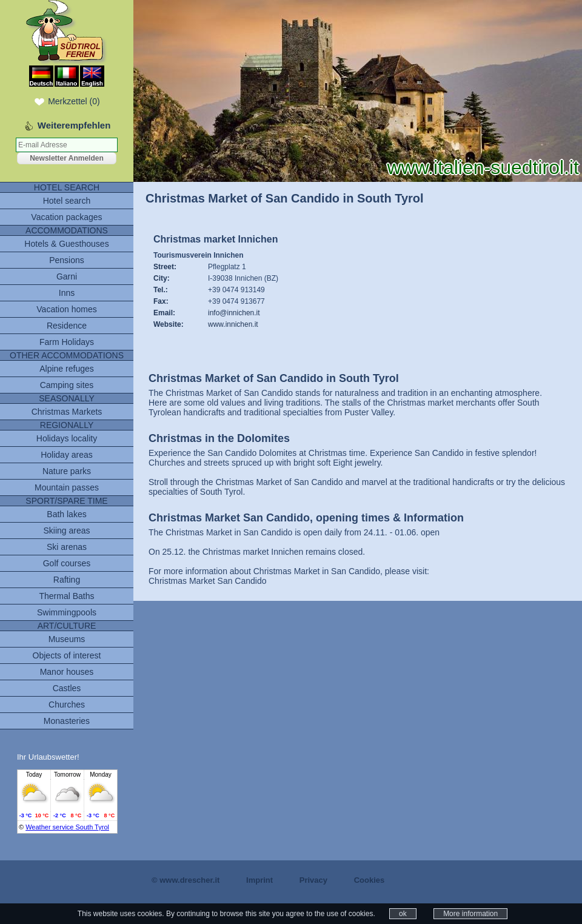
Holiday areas (67, 455)
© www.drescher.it (186, 880)
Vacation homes (66, 309)
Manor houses (67, 672)
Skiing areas (66, 531)
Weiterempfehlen (74, 125)
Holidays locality (67, 438)
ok (403, 914)
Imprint (259, 880)
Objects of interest (67, 655)
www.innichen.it (233, 324)
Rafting (67, 580)
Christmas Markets (67, 412)
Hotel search (67, 201)
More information (470, 914)
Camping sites (67, 385)
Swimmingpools (67, 612)
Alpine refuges (67, 369)
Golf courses (67, 563)
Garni (67, 276)
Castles (67, 688)
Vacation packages (66, 217)
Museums (67, 639)
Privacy (313, 880)
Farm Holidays (67, 342)
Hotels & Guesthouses (66, 244)
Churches (67, 705)
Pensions (67, 260)
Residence (67, 326)
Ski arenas (67, 547)
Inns (67, 293)
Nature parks (67, 471)
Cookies (370, 880)
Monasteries (67, 721)
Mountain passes (67, 487)
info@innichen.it (234, 313)
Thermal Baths (66, 596)
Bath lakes (66, 514)
